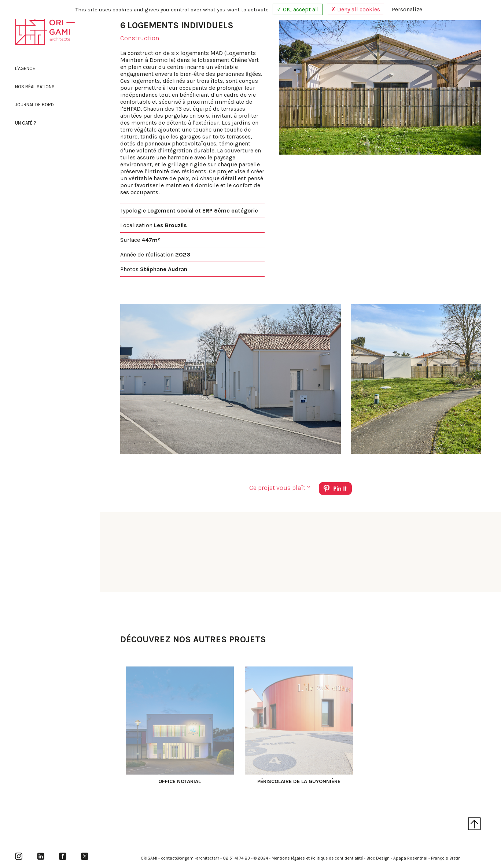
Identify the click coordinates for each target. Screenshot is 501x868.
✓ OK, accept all (298, 9)
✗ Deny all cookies (356, 9)
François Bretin (446, 858)
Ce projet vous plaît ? (301, 490)
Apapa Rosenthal (410, 858)
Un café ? (26, 123)
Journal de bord (34, 105)
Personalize (407, 9)
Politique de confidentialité (337, 858)
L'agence (25, 68)
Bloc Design (378, 858)
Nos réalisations (35, 87)
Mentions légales (288, 858)
